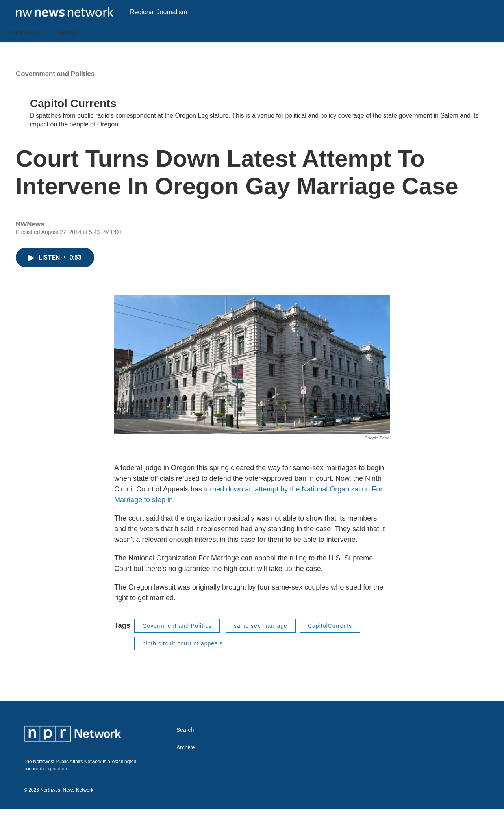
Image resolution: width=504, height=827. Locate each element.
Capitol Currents (73, 121)
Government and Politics (55, 92)
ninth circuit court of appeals (183, 661)
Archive (186, 765)
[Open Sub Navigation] (46, 50)
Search (185, 748)
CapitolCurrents (330, 643)
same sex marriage (261, 643)
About (68, 50)
